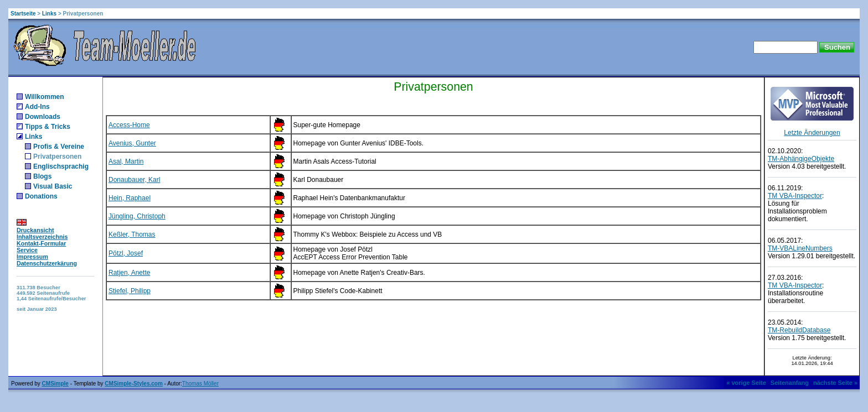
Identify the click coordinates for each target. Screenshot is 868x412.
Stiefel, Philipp (130, 291)
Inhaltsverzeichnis (42, 237)
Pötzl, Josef (126, 253)
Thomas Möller (200, 384)
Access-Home (129, 125)
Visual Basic (53, 186)
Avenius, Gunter (132, 143)
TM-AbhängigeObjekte (801, 159)
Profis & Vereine (59, 147)
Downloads (43, 117)
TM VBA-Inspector (795, 196)
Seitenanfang (790, 383)
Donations (41, 196)
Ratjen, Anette (129, 273)
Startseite (23, 14)
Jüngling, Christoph (137, 216)
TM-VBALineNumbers (800, 248)
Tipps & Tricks (48, 127)
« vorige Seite (746, 383)
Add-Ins (37, 107)
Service (27, 250)
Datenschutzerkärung (47, 263)
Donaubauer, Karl (134, 180)
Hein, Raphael (130, 198)
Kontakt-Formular (41, 243)
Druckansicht (35, 230)
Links (49, 14)
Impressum (32, 257)
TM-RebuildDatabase (799, 330)
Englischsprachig (61, 166)
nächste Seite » (835, 383)
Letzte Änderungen (812, 133)
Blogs (42, 176)
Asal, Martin (126, 161)
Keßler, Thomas (132, 234)
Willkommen (45, 97)
